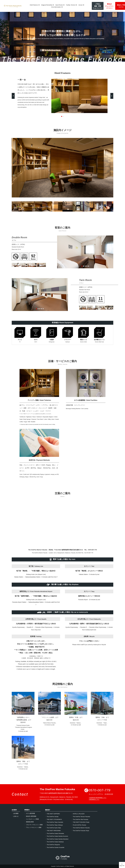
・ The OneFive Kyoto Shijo (53, 828)
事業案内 (27, 810)
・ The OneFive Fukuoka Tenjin (80, 831)
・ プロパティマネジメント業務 (33, 825)
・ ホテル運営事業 (30, 813)
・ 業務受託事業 (29, 822)
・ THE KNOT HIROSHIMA (53, 831)
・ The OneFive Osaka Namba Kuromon (57, 836)
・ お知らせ (15, 816)
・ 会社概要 (15, 813)
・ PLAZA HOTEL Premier (79, 825)
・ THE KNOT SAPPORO (52, 814)
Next (112, 96)
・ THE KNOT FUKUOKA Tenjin (80, 822)
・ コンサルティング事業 (32, 819)
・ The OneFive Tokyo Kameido (54, 822)
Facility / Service (69, 3)
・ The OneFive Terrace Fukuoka (81, 817)
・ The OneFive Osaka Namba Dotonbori (57, 839)
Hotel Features (32, 3)
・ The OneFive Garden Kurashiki (55, 847)
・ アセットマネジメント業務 (33, 827)
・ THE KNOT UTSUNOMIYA (53, 819)
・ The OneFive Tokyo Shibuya (54, 825)
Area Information (54, 5)
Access (78, 3)
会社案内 (14, 810)
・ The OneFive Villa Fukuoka (80, 819)
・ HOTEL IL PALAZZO (78, 814)
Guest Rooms (57, 3)
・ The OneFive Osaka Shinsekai (55, 833)
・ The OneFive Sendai (52, 817)
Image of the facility (45, 3)
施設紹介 (48, 810)
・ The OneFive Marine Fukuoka (81, 828)
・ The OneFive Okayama (52, 845)
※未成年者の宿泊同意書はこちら (98, 798)
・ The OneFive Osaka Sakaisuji (54, 842)
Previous (13, 96)
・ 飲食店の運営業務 (30, 816)
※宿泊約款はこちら (94, 799)
